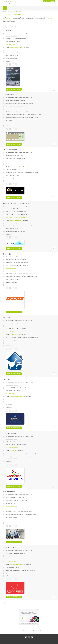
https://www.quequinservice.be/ (17, 47)
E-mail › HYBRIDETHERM (11, 109)
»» (16, 26)
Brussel (16, 497)
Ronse (16, 323)
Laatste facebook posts (11, 58)
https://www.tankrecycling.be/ (16, 220)
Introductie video (30, 123)
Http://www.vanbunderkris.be (16, 167)
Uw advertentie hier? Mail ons (29, 624)
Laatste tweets (9, 123)
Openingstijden (10, 120)
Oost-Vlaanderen (9, 100)
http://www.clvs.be (14, 450)
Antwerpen (8, 36)
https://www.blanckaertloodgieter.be (17, 396)
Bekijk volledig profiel (14, 89)
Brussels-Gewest (9, 497)
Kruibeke (16, 385)
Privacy (32, 641)
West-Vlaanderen (9, 260)
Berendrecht (14, 36)
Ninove (16, 439)
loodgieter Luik (7, 18)
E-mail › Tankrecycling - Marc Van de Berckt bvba (16, 217)
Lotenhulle (16, 553)
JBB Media (28, 641)
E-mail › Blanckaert (10, 393)
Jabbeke (16, 260)
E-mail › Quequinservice (11, 44)
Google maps (21, 36)
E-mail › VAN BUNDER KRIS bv (13, 164)
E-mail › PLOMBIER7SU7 (11, 506)
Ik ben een (49, 1)
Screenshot (27, 47)
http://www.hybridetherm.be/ (16, 112)
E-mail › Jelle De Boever (11, 268)
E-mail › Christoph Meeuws (12, 562)
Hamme (16, 155)
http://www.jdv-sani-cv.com (16, 334)
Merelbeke (17, 100)
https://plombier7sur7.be (15, 509)
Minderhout (14, 209)
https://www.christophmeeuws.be (17, 565)
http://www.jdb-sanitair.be (15, 271)
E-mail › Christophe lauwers (12, 447)
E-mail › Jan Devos (10, 332)
